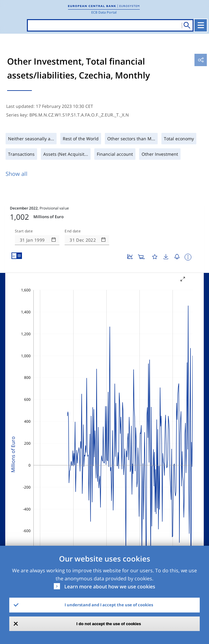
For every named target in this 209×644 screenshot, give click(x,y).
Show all (17, 174)
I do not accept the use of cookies (109, 624)
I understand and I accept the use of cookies (109, 605)
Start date (24, 231)
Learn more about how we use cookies (110, 587)
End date (73, 231)
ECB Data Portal (104, 12)
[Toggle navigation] (201, 25)
